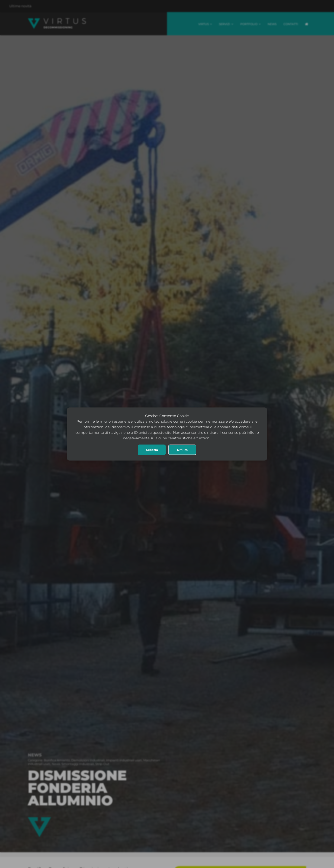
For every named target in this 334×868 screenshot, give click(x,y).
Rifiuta (182, 450)
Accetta (152, 450)
